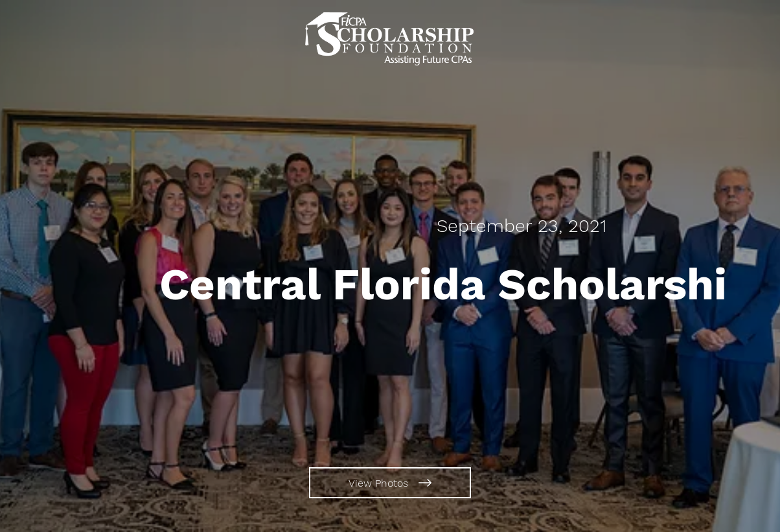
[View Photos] (390, 483)
